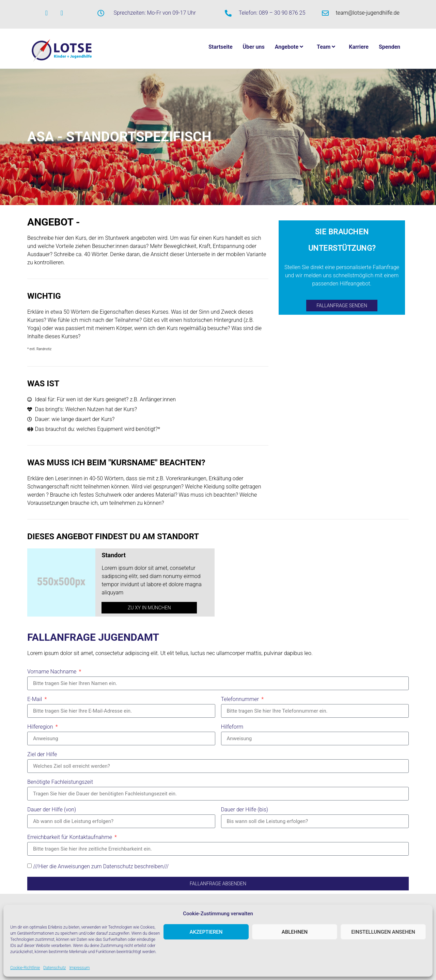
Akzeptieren (206, 932)
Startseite (221, 47)
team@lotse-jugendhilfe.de (368, 13)
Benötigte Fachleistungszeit (60, 782)
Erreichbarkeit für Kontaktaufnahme (70, 837)
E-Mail (35, 699)
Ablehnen (295, 932)
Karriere (359, 47)
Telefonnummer (241, 699)
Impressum (79, 968)
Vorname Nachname (52, 672)
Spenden (390, 47)
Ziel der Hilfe (42, 755)
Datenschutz (54, 968)
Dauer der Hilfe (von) (52, 810)
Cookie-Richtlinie (25, 968)
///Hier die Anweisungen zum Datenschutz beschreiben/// (101, 866)
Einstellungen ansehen (383, 932)
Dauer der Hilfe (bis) (245, 810)
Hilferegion (41, 727)
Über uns (254, 47)
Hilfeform (232, 727)
